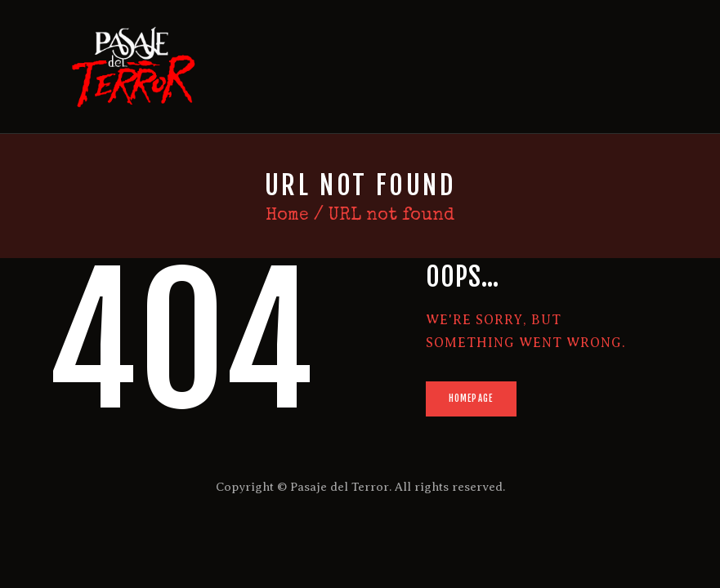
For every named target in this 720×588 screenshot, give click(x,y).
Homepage (471, 399)
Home (287, 216)
